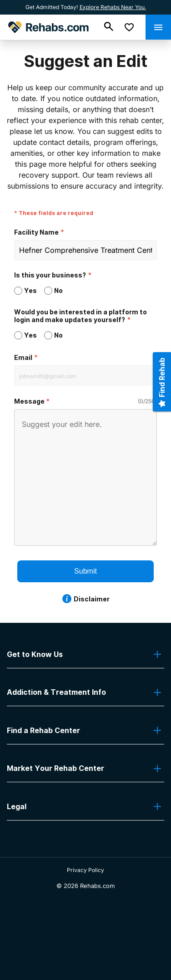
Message (29, 401)
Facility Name (36, 232)
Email (23, 357)
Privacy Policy (85, 870)
